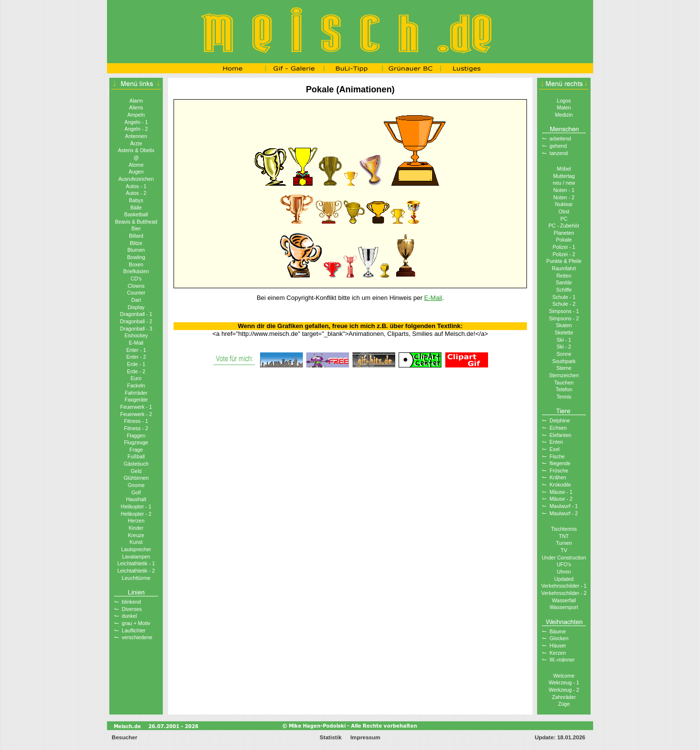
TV (564, 550)
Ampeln (136, 115)
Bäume (558, 631)
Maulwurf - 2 (564, 513)
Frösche (559, 471)
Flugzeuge (136, 442)
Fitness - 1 (136, 421)
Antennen (136, 136)
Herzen (136, 521)
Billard (136, 236)
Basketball (136, 214)
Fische (557, 456)
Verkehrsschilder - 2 (564, 593)
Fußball (136, 456)
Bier (136, 228)
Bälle (136, 208)
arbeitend (560, 139)
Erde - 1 (136, 364)
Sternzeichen (564, 375)
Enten (557, 442)
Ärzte (136, 143)
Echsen (558, 428)
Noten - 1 (564, 190)
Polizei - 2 (564, 254)
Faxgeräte (136, 400)
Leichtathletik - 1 (136, 563)
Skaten (564, 325)
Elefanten (561, 435)
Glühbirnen (136, 478)
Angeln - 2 (136, 129)
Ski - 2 (564, 347)
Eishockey (136, 335)
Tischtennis (564, 529)
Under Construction (564, 558)
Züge (564, 704)
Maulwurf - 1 (564, 506)
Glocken (559, 638)
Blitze (136, 243)
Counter (136, 293)
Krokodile (560, 485)
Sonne (564, 354)
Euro (136, 378)
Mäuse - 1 (561, 492)
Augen (136, 172)
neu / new (564, 183)
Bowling (136, 257)
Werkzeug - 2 (564, 690)
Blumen (136, 250)
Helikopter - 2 (136, 514)
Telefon (564, 389)
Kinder (136, 528)
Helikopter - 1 (136, 506)
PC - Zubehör (564, 226)
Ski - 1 (564, 340)
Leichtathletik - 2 (136, 571)
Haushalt (136, 499)
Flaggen (136, 436)
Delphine (560, 420)
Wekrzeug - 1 (564, 682)
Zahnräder (564, 697)
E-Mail (136, 343)
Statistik (331, 737)
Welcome (564, 676)
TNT (564, 536)
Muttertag (564, 176)
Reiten (564, 276)
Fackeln (136, 385)
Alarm (136, 101)
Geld (136, 471)
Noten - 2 (564, 197)
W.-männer (562, 660)
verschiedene (137, 637)
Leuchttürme (136, 578)
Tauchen (564, 383)
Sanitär (564, 282)
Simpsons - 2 (564, 318)
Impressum (366, 737)
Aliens (136, 107)
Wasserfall (564, 600)
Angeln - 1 (136, 122)
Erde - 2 (136, 371)
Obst (564, 211)
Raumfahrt (564, 268)
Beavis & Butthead (136, 222)
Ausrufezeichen (136, 179)
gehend (558, 146)
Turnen (564, 543)
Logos (564, 101)
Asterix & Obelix (136, 150)
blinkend (131, 602)
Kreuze (136, 535)
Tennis (564, 397)
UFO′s (564, 564)
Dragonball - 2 (136, 321)
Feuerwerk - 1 (136, 407)
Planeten (564, 233)
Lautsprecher (136, 549)
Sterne (564, 368)
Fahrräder (136, 393)
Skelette (564, 332)
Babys (136, 200)
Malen (564, 107)
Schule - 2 (564, 304)
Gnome (136, 485)
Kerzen (558, 653)
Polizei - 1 (564, 247)
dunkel (130, 616)
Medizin (564, 115)
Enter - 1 (136, 350)
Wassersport (564, 607)
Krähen (558, 477)
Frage (136, 450)
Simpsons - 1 (564, 311)
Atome (136, 165)
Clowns (136, 286)
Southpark (564, 361)
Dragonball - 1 (136, 314)
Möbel (564, 169)
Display (136, 307)
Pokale (564, 240)
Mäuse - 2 (561, 499)
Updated (564, 579)
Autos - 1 (136, 186)
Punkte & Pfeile (564, 261)
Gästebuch (136, 464)
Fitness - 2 (136, 428)
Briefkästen (136, 271)
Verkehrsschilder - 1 (564, 586)
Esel (555, 449)
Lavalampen (136, 557)
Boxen (136, 264)
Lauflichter (134, 630)
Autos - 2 (136, 193)
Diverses (132, 609)
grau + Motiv (136, 623)
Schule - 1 (564, 297)
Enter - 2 (136, 357)
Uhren (564, 572)
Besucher (124, 737)
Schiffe (564, 290)
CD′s (136, 279)
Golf (136, 492)
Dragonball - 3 (136, 329)
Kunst (136, 542)
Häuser (558, 645)
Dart (136, 300)
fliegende (560, 463)
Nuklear (564, 204)
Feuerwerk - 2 (136, 414)
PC (564, 219)
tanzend (559, 153)
